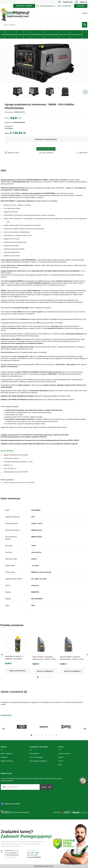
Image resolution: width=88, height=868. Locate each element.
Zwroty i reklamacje (7, 754)
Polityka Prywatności (7, 761)
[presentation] (2, 655)
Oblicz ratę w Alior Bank (46, 149)
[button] (38, 677)
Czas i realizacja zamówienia (38, 761)
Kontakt (61, 757)
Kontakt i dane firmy (64, 754)
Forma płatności (34, 754)
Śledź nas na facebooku (11, 804)
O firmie (61, 761)
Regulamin (4, 757)
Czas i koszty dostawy (36, 757)
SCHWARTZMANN (19, 122)
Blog (60, 765)
